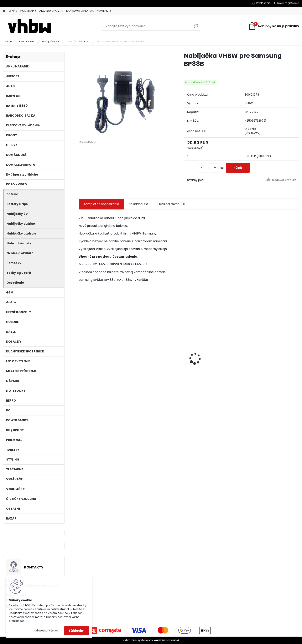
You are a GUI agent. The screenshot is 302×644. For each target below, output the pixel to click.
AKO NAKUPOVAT (51, 11)
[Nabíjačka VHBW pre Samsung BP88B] (125, 98)
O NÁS (13, 11)
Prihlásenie (263, 3)
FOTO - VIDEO (27, 42)
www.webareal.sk (167, 640)
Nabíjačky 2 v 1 (51, 42)
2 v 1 (69, 42)
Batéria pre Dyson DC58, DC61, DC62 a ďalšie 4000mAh (104, 363)
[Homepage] (4, 11)
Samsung (84, 42)
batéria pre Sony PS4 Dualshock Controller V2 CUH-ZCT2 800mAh (215, 364)
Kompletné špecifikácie (101, 204)
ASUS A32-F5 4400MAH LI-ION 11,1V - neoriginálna (159, 353)
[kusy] (208, 168)
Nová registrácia (288, 3)
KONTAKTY (104, 11)
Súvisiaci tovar (172, 204)
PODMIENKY (28, 11)
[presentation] (81, 352)
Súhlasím (77, 631)
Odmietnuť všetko (46, 631)
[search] (196, 27)
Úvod (9, 42)
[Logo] (29, 26)
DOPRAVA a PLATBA (80, 11)
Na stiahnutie (138, 204)
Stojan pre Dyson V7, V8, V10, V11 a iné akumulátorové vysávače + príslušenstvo (272, 361)
